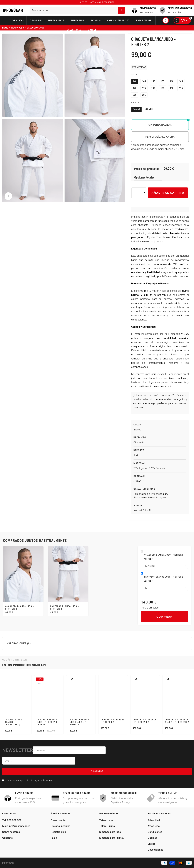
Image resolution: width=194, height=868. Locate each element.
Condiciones (155, 832)
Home (5, 28)
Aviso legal (154, 826)
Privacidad (154, 820)
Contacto (8, 838)
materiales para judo (172, 399)
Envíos (152, 844)
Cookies (152, 838)
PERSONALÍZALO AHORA (160, 137)
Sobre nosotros (11, 832)
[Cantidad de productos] (139, 193)
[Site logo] (13, 10)
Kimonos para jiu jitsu (112, 838)
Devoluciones (156, 850)
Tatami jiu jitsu (108, 826)
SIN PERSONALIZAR (160, 125)
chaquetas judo (36, 28)
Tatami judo (106, 820)
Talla (134, 75)
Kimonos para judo (110, 832)
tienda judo (17, 28)
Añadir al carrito (168, 193)
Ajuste (135, 102)
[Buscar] (77, 10)
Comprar (164, 617)
